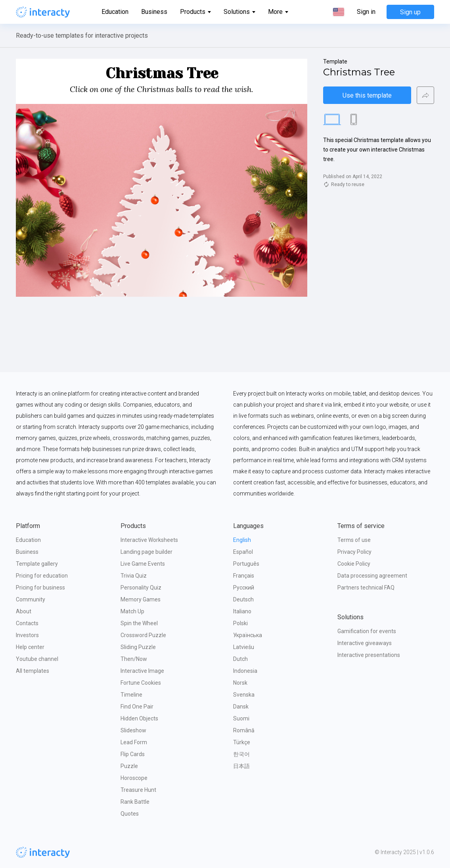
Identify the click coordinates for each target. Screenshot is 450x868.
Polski (240, 623)
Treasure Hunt (138, 790)
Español (243, 552)
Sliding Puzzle (138, 647)
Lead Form (134, 742)
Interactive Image (142, 671)
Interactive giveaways (365, 643)
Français (244, 576)
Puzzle (129, 766)
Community (31, 599)
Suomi (241, 718)
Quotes (130, 814)
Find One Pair (137, 707)
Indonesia (245, 671)
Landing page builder (146, 552)
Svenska (244, 695)
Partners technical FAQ (366, 588)
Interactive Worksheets (149, 540)
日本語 (241, 766)
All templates (33, 671)
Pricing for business (40, 588)
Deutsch (243, 599)
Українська (248, 635)
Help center (30, 647)
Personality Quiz (141, 588)
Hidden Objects (139, 718)
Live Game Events (143, 564)
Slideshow (133, 730)
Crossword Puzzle (143, 635)
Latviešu (244, 647)
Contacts (27, 623)
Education (115, 12)
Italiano (242, 611)
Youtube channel (37, 659)
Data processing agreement (372, 576)
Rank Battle (135, 802)
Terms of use (354, 540)
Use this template (367, 95)
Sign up (410, 12)
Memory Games (141, 599)
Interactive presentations (369, 655)
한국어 (241, 754)
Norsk (240, 683)
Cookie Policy (354, 564)
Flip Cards (133, 754)
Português (246, 564)
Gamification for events (367, 631)
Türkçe (242, 742)
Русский (244, 588)
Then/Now (134, 659)
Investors (27, 635)
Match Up (132, 611)
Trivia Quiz (134, 576)
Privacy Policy (354, 552)
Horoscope (134, 778)
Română (244, 730)
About (24, 611)
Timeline (131, 695)
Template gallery (37, 564)
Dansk (241, 707)
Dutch (240, 659)
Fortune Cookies (141, 683)
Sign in (366, 12)
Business (154, 12)
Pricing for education (42, 576)
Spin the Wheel (139, 623)
